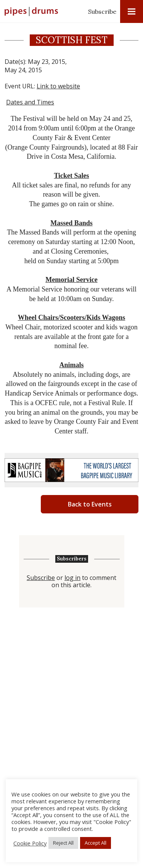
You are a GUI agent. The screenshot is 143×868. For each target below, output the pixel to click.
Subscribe (102, 11)
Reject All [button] (63, 843)
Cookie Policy (30, 843)
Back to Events (90, 504)
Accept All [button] (96, 843)
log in (72, 578)
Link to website (58, 86)
